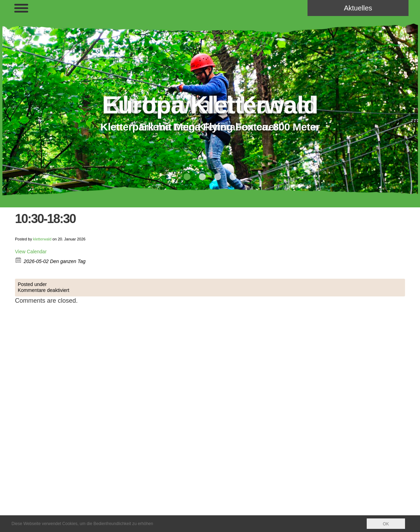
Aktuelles (358, 8)
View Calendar (31, 252)
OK (386, 524)
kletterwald (42, 239)
